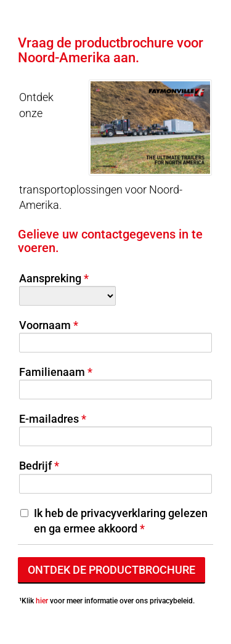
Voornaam (45, 325)
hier (42, 601)
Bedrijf (35, 466)
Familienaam (52, 372)
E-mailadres (49, 419)
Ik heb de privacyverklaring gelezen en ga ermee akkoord (121, 521)
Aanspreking (50, 278)
